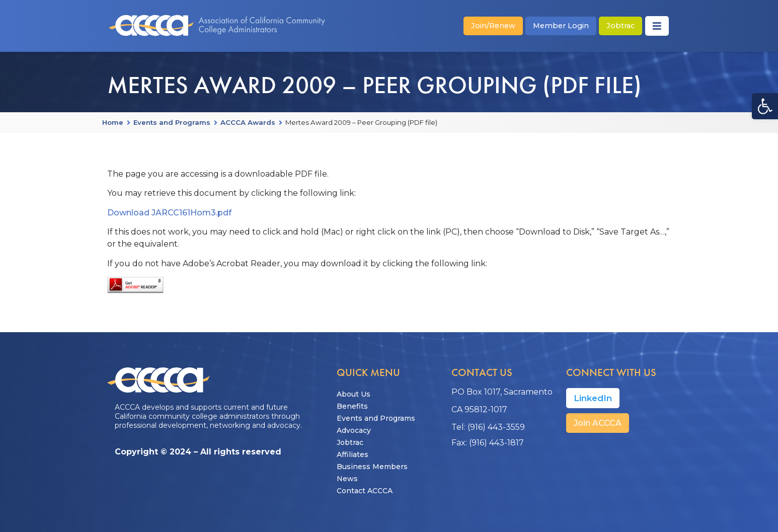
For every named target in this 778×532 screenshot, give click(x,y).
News (347, 479)
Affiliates (353, 454)
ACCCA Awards (248, 123)
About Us (354, 394)
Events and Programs (172, 123)
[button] (765, 106)
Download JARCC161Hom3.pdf (169, 213)
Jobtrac (350, 442)
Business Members (372, 467)
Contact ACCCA (365, 491)
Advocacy (354, 430)
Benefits (352, 406)
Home (113, 123)
